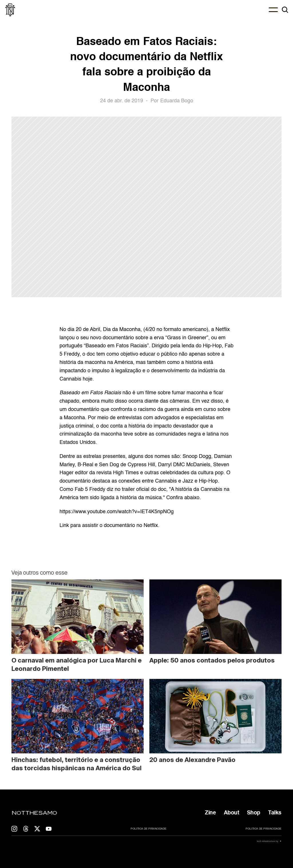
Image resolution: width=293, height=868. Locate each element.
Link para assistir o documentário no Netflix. (109, 526)
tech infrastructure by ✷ (269, 841)
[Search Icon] (285, 10)
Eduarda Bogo (177, 101)
